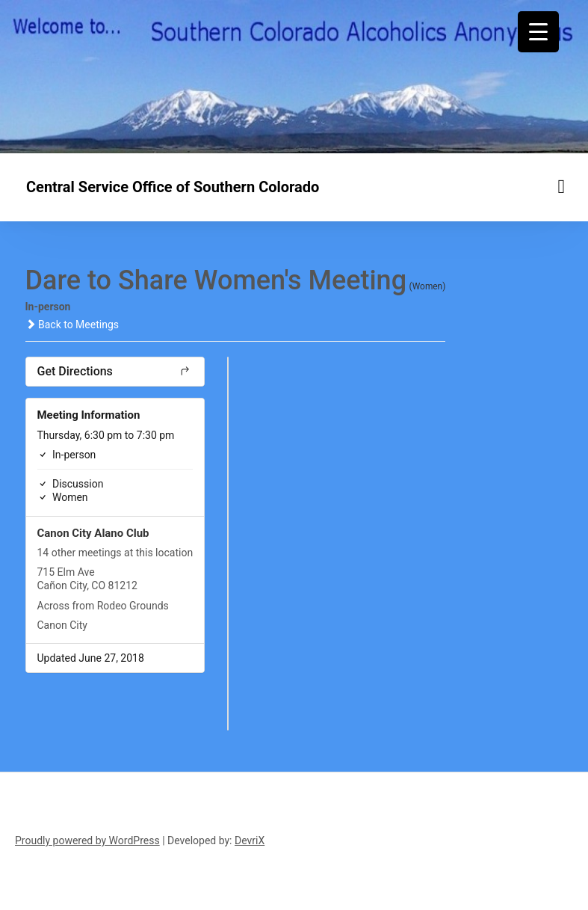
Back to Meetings (72, 325)
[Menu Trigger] (538, 32)
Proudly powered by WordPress (87, 840)
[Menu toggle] (562, 187)
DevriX (250, 840)
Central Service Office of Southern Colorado (173, 187)
